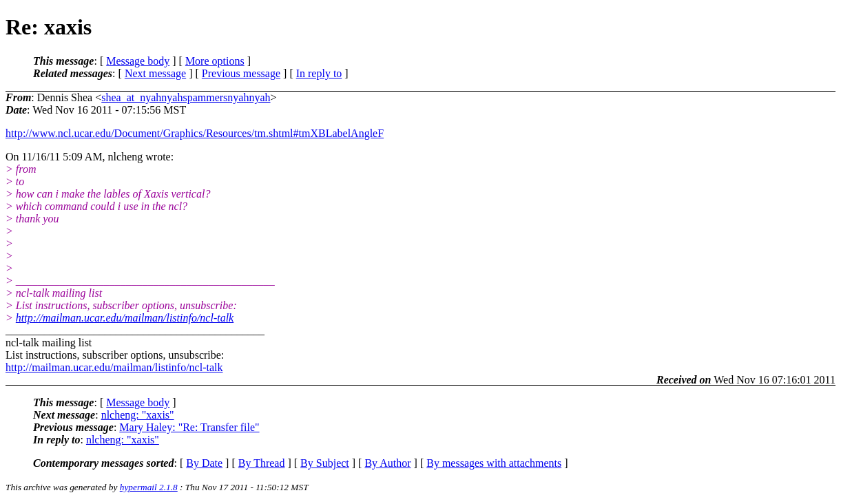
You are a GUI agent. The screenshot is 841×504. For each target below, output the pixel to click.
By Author (387, 463)
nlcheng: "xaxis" (138, 415)
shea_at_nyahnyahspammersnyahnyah (186, 97)
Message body (138, 61)
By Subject (325, 463)
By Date (204, 463)
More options (215, 61)
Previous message (241, 73)
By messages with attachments (494, 463)
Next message (155, 73)
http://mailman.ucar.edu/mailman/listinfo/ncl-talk (125, 318)
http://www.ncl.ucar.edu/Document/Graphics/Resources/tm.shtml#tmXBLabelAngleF (195, 133)
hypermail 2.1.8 (149, 487)
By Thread (262, 463)
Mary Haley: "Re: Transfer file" (189, 427)
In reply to (319, 73)
